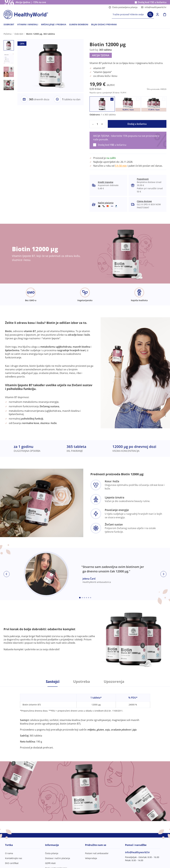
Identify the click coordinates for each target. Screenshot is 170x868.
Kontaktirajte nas (14, 858)
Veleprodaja (91, 858)
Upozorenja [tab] (114, 681)
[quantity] (97, 124)
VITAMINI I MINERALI (28, 24)
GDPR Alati (50, 863)
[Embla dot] (80, 598)
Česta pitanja (52, 853)
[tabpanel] (85, 718)
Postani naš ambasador (97, 853)
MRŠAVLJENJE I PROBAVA (54, 24)
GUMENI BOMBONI (79, 24)
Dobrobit (19, 34)
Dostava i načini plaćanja (58, 858)
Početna (8, 34)
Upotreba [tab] (82, 681)
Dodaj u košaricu (137, 124)
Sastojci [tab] (53, 681)
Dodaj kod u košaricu (152, 2)
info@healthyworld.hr (154, 7)
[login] (157, 14)
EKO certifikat (12, 863)
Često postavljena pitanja (123, 7)
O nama (9, 853)
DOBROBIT (9, 24)
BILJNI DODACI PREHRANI (104, 24)
